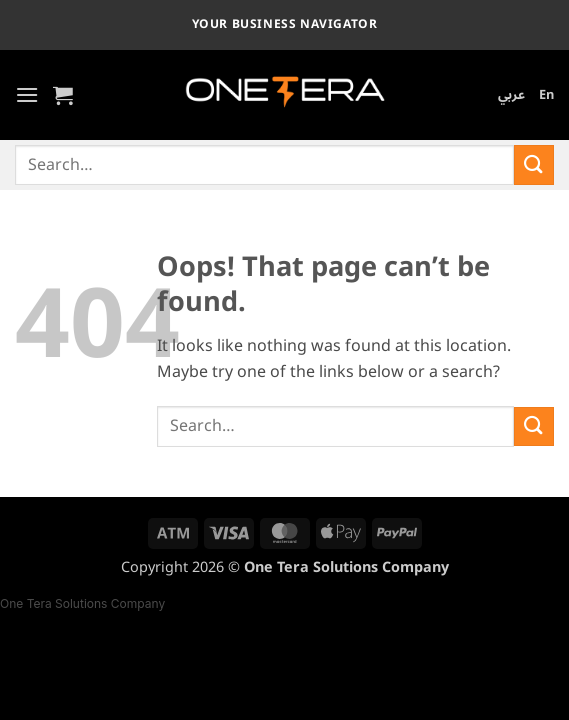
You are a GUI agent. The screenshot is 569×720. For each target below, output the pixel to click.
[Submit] (534, 164)
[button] (27, 94)
